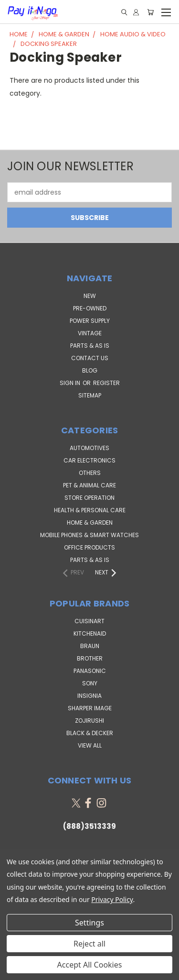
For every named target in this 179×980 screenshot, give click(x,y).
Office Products (89, 547)
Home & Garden (90, 523)
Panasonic (90, 671)
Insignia (89, 696)
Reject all (89, 944)
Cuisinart (89, 621)
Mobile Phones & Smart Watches (89, 535)
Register (106, 383)
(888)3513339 (89, 826)
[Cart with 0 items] (150, 12)
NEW (90, 296)
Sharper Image (90, 708)
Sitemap (90, 395)
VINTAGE (90, 333)
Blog (90, 370)
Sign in (71, 383)
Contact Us (90, 358)
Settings (89, 923)
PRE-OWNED (90, 308)
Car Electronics (89, 460)
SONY (90, 683)
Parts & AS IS (90, 560)
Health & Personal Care (90, 510)
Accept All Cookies (90, 965)
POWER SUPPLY (90, 321)
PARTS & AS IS (90, 346)
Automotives (89, 448)
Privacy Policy (112, 899)
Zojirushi (89, 721)
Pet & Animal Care (89, 485)
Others (90, 473)
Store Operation (89, 498)
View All (90, 745)
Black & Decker (90, 733)
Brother (90, 658)
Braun (90, 646)
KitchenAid (90, 633)
